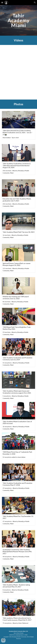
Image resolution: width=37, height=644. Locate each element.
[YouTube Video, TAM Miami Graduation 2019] (18, 86)
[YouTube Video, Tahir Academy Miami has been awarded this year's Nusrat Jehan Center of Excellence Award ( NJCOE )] (18, 58)
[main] (18, 20)
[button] (2, 3)
